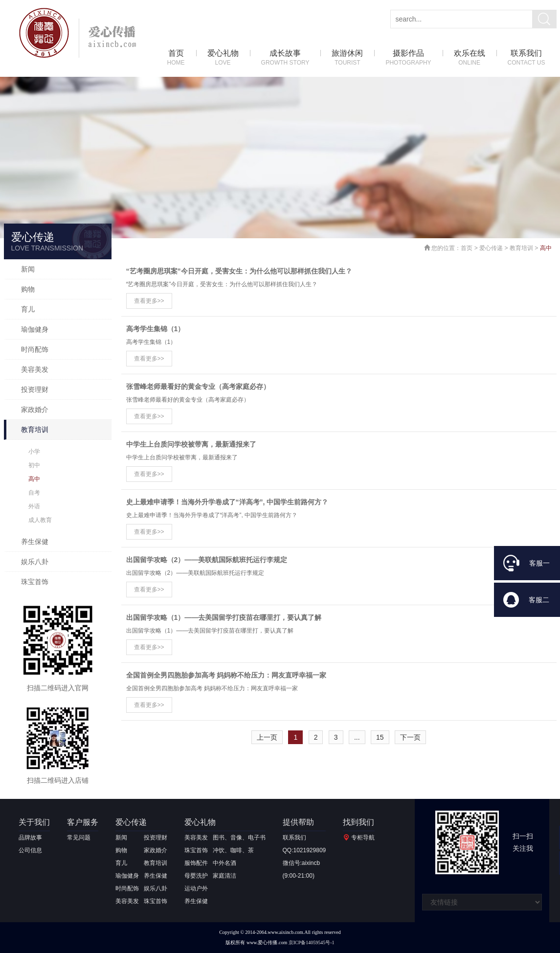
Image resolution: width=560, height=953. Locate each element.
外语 (34, 506)
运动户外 (196, 888)
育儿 (28, 309)
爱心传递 (491, 248)
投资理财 (35, 389)
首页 (176, 58)
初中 (34, 465)
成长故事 (285, 58)
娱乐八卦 (35, 562)
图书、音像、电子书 (239, 838)
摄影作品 (408, 58)
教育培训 (35, 430)
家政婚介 (35, 409)
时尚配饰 (35, 349)
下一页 (410, 737)
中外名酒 (224, 863)
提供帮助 (298, 822)
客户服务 (83, 822)
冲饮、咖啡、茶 (233, 850)
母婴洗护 (196, 876)
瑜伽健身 (35, 329)
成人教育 (40, 520)
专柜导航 (363, 838)
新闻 (28, 269)
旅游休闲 (347, 58)
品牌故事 (30, 838)
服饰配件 (196, 863)
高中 (34, 479)
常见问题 (79, 838)
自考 (34, 493)
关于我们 (34, 822)
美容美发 (35, 369)
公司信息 (30, 850)
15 (380, 737)
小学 (34, 452)
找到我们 (358, 822)
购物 (28, 289)
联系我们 (526, 58)
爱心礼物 (223, 58)
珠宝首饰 (35, 582)
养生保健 (35, 542)
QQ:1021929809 (304, 850)
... (357, 737)
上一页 (267, 737)
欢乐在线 (470, 58)
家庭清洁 (224, 876)
